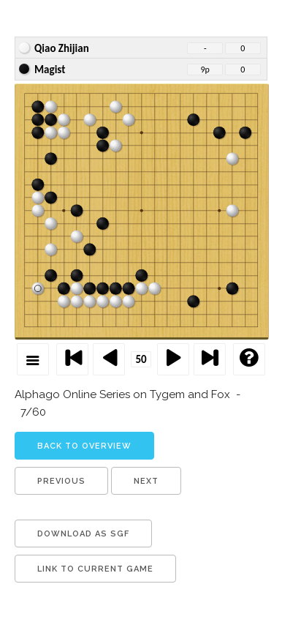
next (146, 481)
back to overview (84, 446)
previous (61, 481)
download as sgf (83, 534)
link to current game (95, 569)
